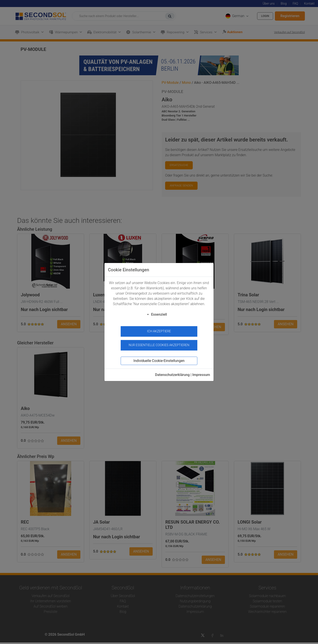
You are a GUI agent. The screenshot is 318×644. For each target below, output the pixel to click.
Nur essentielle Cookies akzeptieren (159, 343)
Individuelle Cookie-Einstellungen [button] (159, 359)
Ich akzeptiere (159, 331)
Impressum (201, 373)
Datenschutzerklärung (172, 373)
